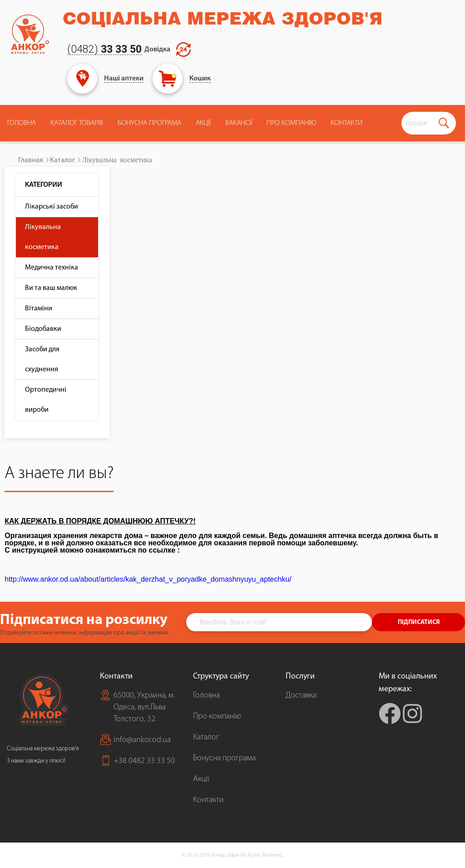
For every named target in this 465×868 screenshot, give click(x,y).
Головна (22, 123)
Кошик (200, 79)
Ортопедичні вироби (46, 400)
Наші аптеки (124, 79)
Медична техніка (52, 268)
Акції (203, 123)
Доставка (301, 696)
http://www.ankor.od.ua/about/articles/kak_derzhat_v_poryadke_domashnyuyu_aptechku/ (148, 579)
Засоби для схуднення (42, 359)
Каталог (62, 160)
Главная (31, 160)
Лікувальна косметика (43, 237)
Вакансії (239, 123)
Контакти (346, 123)
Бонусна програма (149, 123)
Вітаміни (39, 309)
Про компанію (217, 716)
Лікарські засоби (52, 207)
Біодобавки (43, 329)
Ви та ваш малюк (51, 288)
